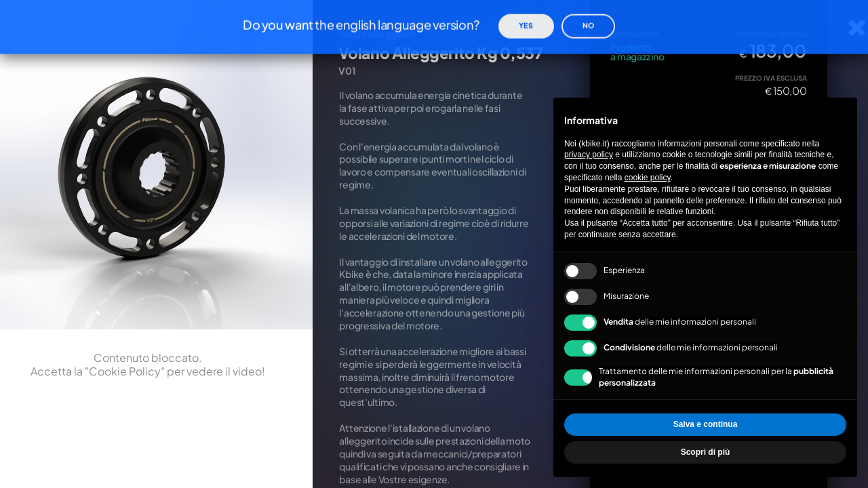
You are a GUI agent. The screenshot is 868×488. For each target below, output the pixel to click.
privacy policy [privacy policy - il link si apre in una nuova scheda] (589, 155)
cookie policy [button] (648, 178)
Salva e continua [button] (706, 424)
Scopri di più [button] (706, 452)
